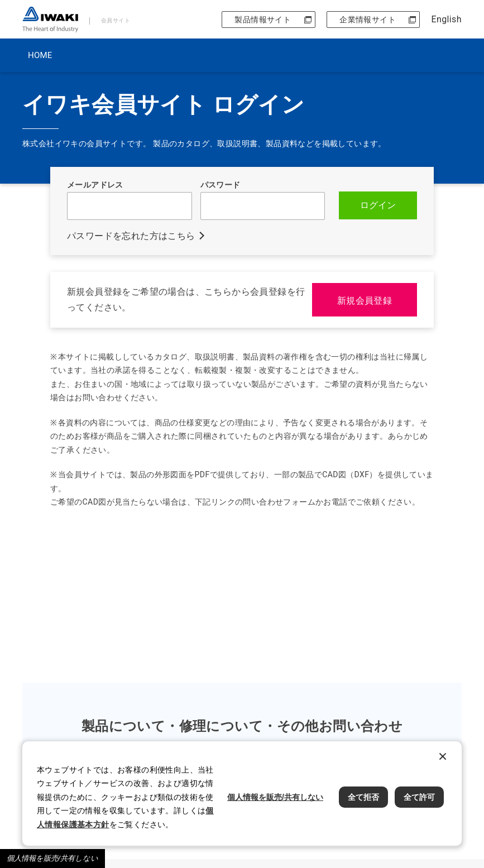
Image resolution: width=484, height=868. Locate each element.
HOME (40, 55)
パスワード (221, 185)
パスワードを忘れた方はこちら (131, 236)
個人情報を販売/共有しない (52, 858)
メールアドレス (95, 185)
